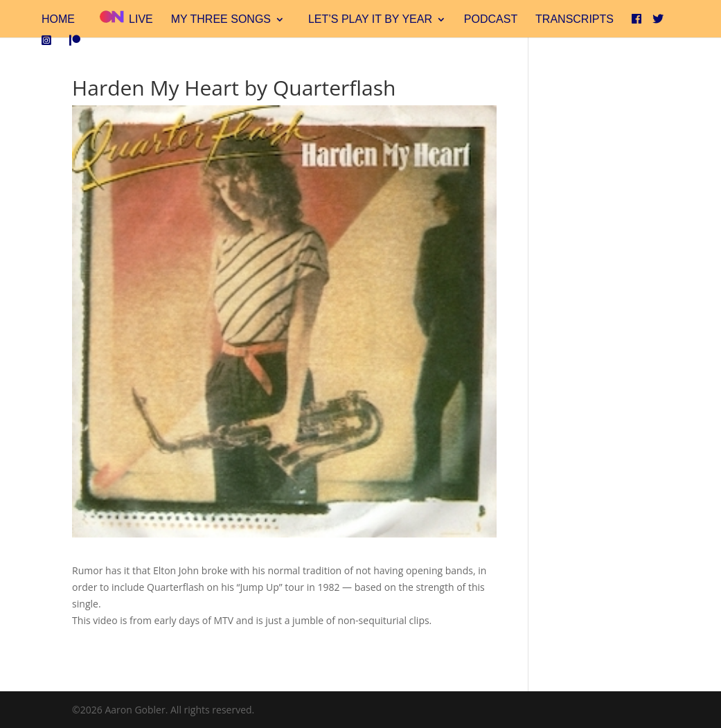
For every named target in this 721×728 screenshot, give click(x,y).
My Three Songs (221, 20)
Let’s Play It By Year (370, 20)
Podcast (491, 20)
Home (58, 20)
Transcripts (575, 20)
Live (126, 18)
